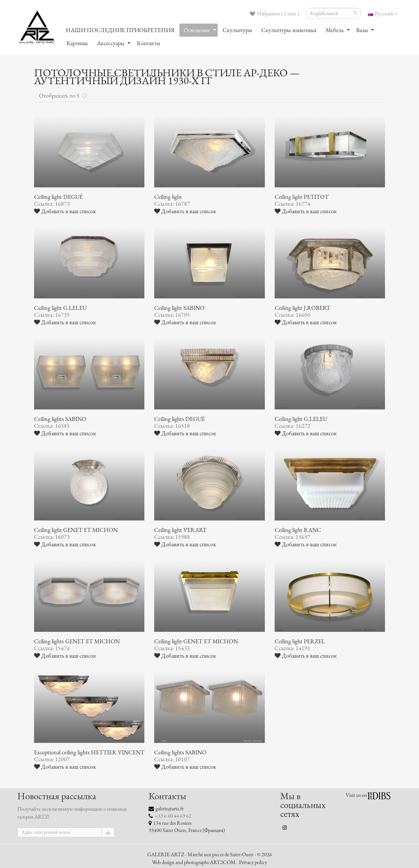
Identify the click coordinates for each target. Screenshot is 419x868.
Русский (383, 14)
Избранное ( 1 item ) (274, 14)
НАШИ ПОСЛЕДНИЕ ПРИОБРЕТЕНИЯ (120, 30)
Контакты (148, 43)
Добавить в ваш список (65, 211)
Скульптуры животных (289, 30)
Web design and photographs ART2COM (194, 862)
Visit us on (356, 795)
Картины (77, 43)
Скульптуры (237, 30)
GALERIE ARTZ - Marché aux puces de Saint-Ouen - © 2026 (210, 855)
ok (108, 833)
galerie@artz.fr (170, 809)
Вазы (362, 30)
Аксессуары (111, 43)
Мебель (335, 30)
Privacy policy (253, 862)
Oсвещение (197, 30)
